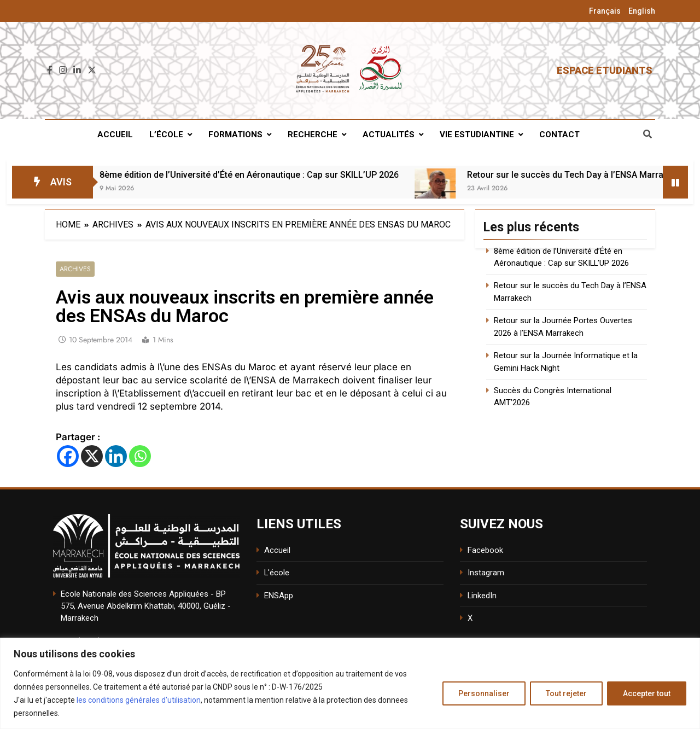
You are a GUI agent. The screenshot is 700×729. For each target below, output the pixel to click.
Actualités (389, 135)
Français (605, 11)
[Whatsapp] (140, 456)
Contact (559, 135)
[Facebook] (68, 456)
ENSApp (279, 596)
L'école (277, 573)
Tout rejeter (566, 693)
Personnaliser (484, 693)
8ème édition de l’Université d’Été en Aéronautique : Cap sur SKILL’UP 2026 (272, 175)
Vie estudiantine (477, 135)
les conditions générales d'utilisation (139, 700)
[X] (92, 456)
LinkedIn (482, 596)
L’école (166, 135)
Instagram (486, 573)
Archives (75, 269)
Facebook (485, 550)
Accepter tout (647, 693)
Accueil (115, 135)
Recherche (313, 135)
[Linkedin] (116, 456)
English (642, 11)
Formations (235, 135)
